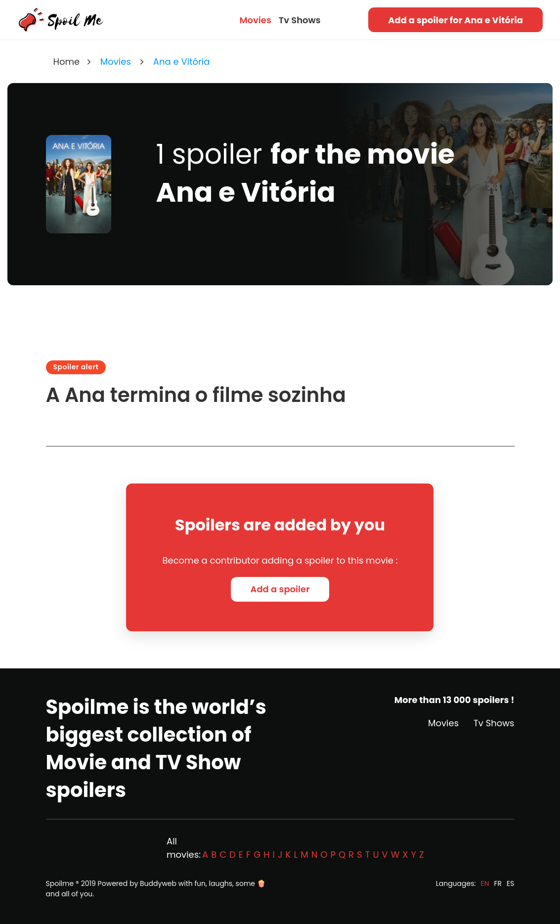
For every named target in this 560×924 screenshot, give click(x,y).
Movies (255, 20)
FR (498, 883)
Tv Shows (300, 20)
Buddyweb (158, 883)
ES (510, 883)
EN (485, 883)
